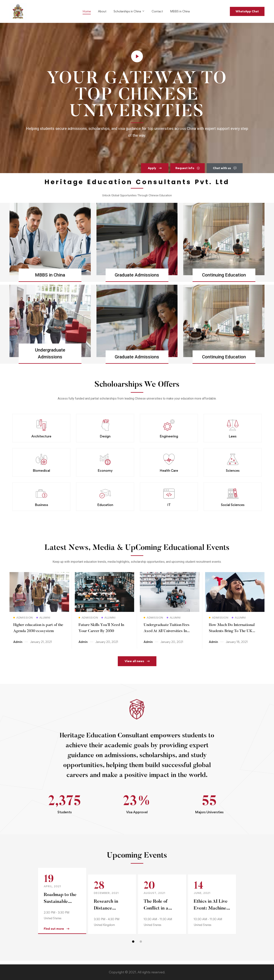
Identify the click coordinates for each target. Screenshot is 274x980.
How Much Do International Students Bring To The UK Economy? (232, 635)
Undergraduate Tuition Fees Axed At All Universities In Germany (167, 635)
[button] (155, 172)
